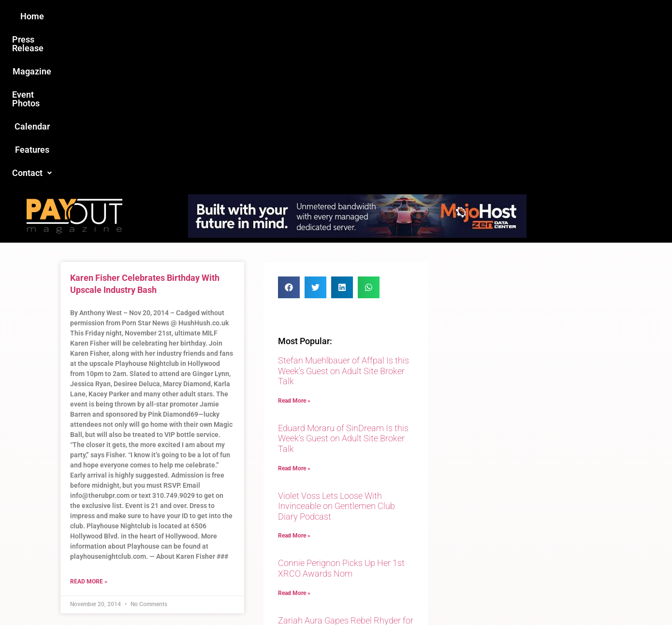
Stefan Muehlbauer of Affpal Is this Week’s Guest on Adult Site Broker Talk (343, 214)
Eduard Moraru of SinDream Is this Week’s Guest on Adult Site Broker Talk (343, 282)
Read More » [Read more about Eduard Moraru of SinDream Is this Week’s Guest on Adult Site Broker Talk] (294, 312)
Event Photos (340, 16)
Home (165, 16)
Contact (499, 16)
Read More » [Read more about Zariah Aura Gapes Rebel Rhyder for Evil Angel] (294, 494)
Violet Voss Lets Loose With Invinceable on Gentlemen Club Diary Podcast (336, 349)
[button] (499, 16)
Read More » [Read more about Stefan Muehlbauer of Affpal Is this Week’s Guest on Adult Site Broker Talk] (294, 244)
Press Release (219, 16)
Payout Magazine (224, 597)
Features (447, 16)
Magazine (281, 16)
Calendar (398, 16)
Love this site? (188, 544)
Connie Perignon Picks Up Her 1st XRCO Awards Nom (341, 412)
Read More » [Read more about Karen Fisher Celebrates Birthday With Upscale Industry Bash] (89, 425)
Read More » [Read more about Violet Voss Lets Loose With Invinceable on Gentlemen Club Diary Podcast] (294, 379)
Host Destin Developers (547, 597)
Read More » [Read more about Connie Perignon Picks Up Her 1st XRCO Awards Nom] (294, 436)
